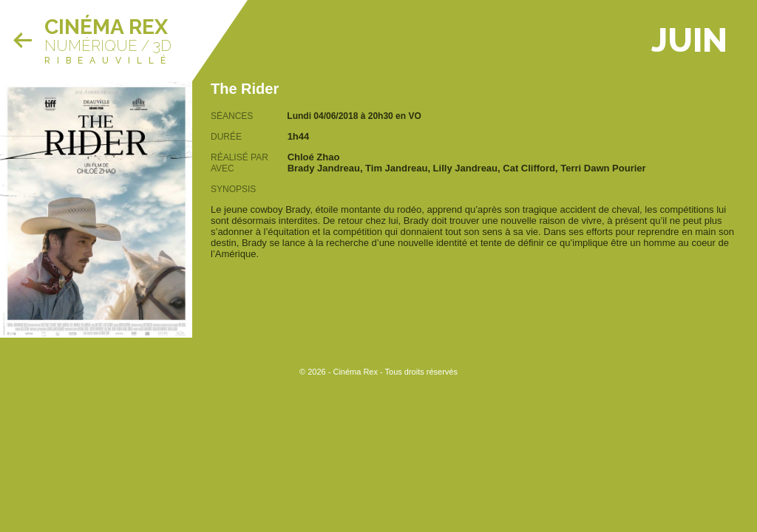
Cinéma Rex (106, 27)
